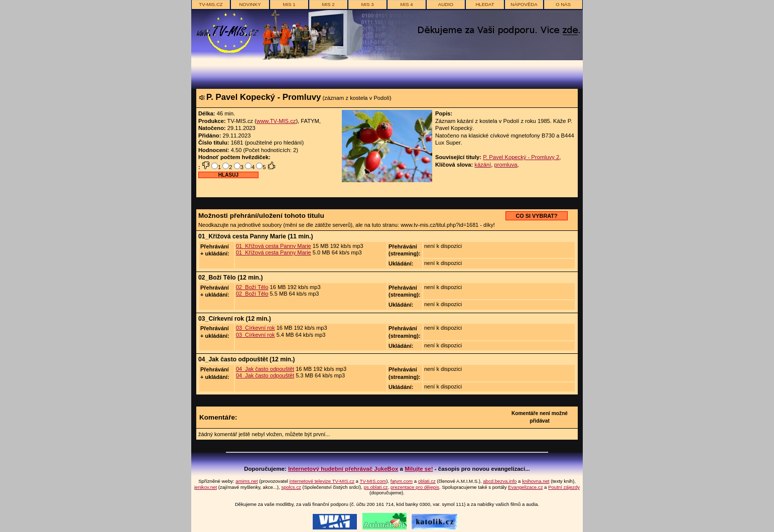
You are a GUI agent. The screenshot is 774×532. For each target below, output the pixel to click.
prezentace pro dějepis (415, 487)
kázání (483, 165)
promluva (506, 165)
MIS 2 (328, 4)
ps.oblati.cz (376, 487)
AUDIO (446, 4)
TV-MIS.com (373, 481)
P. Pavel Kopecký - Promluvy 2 (521, 157)
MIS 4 (406, 4)
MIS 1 (289, 4)
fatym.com (402, 481)
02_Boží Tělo (252, 287)
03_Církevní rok (255, 328)
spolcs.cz (291, 487)
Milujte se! (419, 469)
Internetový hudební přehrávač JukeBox (343, 469)
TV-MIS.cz (211, 4)
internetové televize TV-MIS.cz (322, 481)
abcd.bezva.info (500, 481)
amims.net (246, 481)
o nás (563, 4)
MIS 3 (367, 4)
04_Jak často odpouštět (265, 369)
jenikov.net (206, 487)
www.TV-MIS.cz (276, 121)
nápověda (524, 4)
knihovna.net (536, 481)
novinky (250, 4)
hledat (485, 4)
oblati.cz (427, 481)
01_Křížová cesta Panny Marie (274, 246)
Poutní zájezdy (564, 487)
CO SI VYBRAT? (536, 216)
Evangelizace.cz (525, 487)
